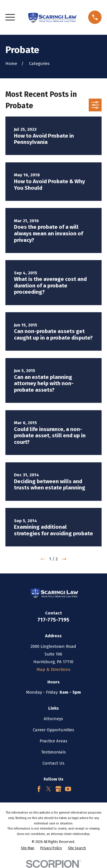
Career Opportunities (53, 730)
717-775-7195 (53, 620)
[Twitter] (49, 789)
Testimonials (53, 752)
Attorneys (53, 719)
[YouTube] (68, 789)
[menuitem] (28, 848)
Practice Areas (53, 741)
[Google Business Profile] (58, 789)
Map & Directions (53, 669)
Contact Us (53, 763)
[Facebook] (39, 789)
